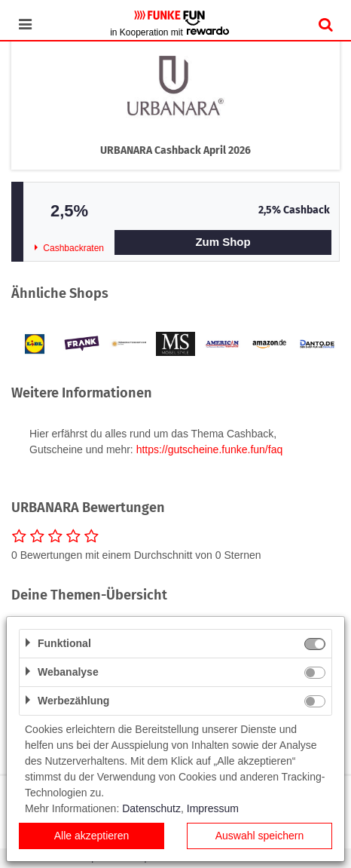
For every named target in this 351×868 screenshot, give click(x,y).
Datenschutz (151, 808)
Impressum (213, 808)
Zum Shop (223, 242)
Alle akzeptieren (92, 836)
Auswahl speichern (260, 836)
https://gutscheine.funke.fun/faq (210, 449)
